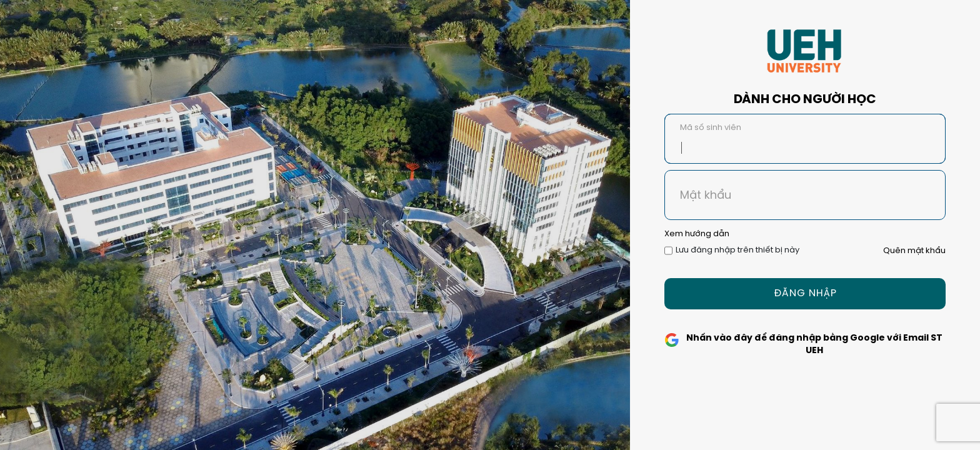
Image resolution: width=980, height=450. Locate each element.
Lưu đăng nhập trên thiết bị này (737, 250)
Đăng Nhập (805, 293)
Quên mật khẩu (914, 251)
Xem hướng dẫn (697, 234)
